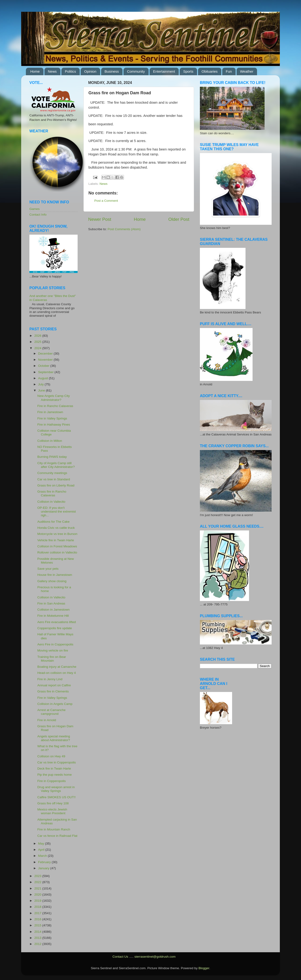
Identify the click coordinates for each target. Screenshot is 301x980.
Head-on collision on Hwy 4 (57, 673)
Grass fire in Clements (53, 691)
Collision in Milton (50, 441)
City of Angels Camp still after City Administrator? (56, 465)
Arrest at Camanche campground (51, 712)
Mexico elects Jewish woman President (52, 811)
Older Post (179, 219)
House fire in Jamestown (55, 575)
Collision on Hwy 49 (51, 756)
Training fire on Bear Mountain (52, 659)
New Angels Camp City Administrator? (54, 398)
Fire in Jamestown (50, 412)
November (46, 360)
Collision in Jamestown (53, 610)
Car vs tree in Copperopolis (57, 762)
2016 (38, 919)
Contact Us (120, 957)
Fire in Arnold (47, 720)
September (46, 372)
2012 (38, 944)
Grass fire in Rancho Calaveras (52, 493)
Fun (229, 71)
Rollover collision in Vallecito (57, 552)
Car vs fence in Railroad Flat (57, 836)
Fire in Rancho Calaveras (55, 406)
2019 (38, 901)
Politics (71, 71)
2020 (38, 895)
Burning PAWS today (52, 457)
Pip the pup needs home (55, 775)
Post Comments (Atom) (124, 229)
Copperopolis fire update (55, 628)
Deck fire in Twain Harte (54, 769)
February (45, 862)
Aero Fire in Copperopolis (55, 644)
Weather (247, 71)
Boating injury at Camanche (57, 667)
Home (35, 71)
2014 (38, 932)
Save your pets (48, 569)
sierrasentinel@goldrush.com (155, 957)
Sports (188, 71)
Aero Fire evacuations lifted (57, 622)
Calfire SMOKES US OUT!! (57, 797)
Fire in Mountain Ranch (54, 829)
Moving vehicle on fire (53, 650)
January (44, 868)
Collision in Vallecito (51, 502)
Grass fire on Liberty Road (56, 485)
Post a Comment (106, 201)
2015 (38, 925)
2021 (38, 888)
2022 (38, 882)
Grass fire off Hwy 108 (53, 803)
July (41, 384)
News (52, 71)
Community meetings (52, 473)
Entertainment (164, 71)
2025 (38, 342)
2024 (38, 348)
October (44, 366)
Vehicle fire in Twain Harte (56, 540)
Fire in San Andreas (51, 603)
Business (112, 71)
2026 (38, 336)
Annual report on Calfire (54, 685)
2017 (38, 913)
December (46, 354)
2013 (38, 938)
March (43, 856)
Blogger (204, 968)
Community (136, 71)
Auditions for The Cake (53, 522)
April (42, 850)
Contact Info (38, 215)
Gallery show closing (52, 581)
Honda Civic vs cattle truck (56, 528)
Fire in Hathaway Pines (54, 425)
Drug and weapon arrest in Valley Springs (56, 789)
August (44, 378)
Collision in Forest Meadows (57, 546)
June (42, 390)
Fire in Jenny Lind (50, 679)
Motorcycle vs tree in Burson (57, 534)
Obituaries (210, 71)
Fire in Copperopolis (52, 781)
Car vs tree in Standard (54, 479)
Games (35, 209)
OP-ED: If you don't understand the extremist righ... (57, 512)
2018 (38, 907)
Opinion (90, 71)
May (42, 844)
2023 (38, 876)
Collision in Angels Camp (55, 704)
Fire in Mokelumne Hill (53, 616)
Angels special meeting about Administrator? (54, 738)
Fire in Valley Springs (52, 418)
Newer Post (100, 219)
